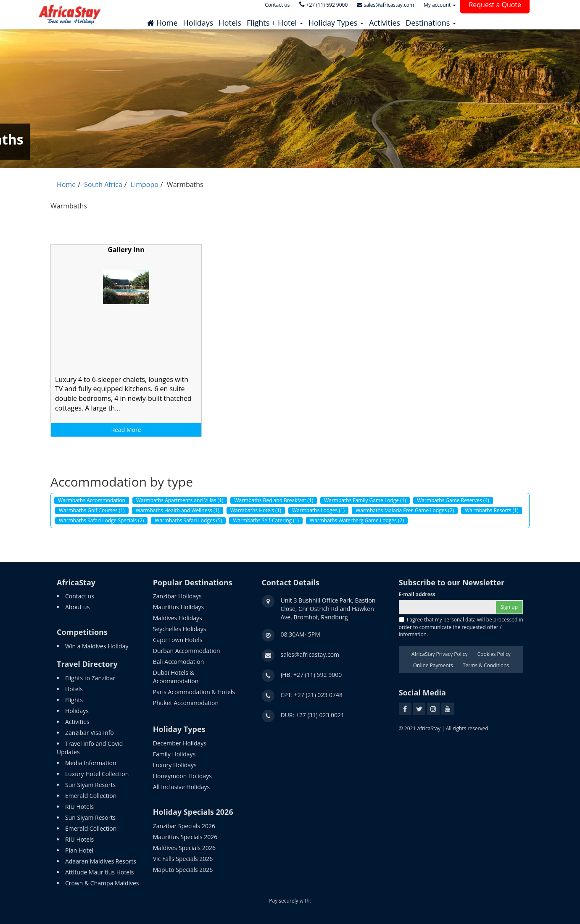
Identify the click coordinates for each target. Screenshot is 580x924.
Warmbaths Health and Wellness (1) (178, 510)
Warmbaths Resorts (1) (492, 510)
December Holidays (180, 743)
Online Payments (433, 665)
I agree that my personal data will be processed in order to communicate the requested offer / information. (461, 627)
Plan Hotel (79, 850)
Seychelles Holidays (180, 629)
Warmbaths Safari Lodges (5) (188, 520)
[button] (275, 21)
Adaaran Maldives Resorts (101, 861)
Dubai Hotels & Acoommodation (176, 677)
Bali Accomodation (178, 662)
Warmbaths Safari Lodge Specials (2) (101, 520)
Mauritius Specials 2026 (185, 837)
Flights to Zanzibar (90, 678)
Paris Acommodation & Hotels (194, 692)
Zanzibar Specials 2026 (184, 826)
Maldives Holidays (178, 618)
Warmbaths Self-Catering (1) (266, 520)
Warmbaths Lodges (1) (318, 510)
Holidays (77, 711)
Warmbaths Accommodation (92, 500)
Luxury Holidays (175, 765)
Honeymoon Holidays (182, 776)
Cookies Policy (494, 654)
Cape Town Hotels (178, 640)
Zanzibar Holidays (177, 596)
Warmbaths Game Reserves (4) (453, 500)
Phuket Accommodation (186, 703)
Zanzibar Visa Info (90, 733)
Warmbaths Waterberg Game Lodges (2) (357, 520)
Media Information (91, 763)
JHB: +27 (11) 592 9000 (311, 675)
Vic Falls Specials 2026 (183, 859)
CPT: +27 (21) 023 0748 (312, 695)
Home (66, 184)
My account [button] (440, 5)
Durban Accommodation (187, 651)
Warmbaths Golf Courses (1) (92, 510)
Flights (74, 700)
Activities (77, 722)
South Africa (103, 184)
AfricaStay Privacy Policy (440, 654)
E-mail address (417, 594)
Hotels (74, 689)
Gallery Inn (126, 250)
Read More (126, 430)
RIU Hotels (79, 807)
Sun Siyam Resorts (90, 785)
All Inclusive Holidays (181, 787)
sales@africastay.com (310, 654)
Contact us (80, 596)
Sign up (509, 607)
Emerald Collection (91, 796)
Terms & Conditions (486, 665)
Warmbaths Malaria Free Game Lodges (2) (405, 510)
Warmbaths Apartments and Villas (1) (180, 500)
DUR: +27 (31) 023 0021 (313, 715)
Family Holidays (174, 754)
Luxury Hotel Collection (97, 774)
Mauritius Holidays (178, 607)
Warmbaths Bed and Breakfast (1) (274, 500)
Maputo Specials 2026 (183, 870)
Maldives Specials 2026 (184, 848)
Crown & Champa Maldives (102, 883)
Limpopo (145, 184)
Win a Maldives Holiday (97, 646)
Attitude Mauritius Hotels (99, 872)
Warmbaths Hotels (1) (256, 510)
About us (77, 607)
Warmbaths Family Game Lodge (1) (365, 500)
